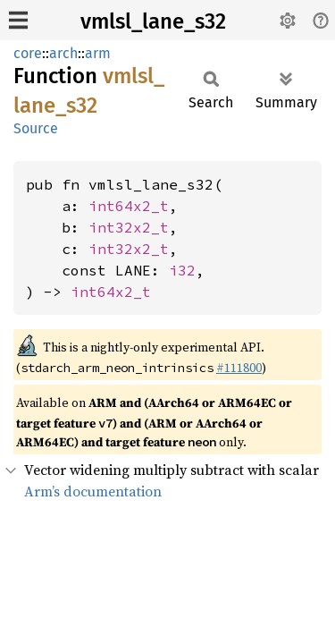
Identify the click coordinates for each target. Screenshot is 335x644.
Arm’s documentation (93, 491)
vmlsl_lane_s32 (153, 21)
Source (36, 128)
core (28, 53)
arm (98, 53)
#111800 (239, 368)
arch (63, 53)
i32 (182, 270)
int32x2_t (129, 227)
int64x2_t (129, 206)
